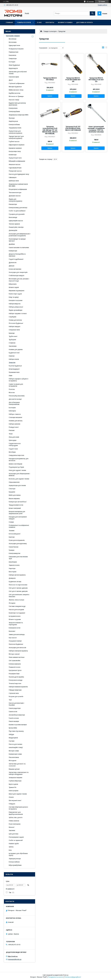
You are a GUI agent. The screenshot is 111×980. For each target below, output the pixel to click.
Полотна (12, 389)
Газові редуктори (15, 708)
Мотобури (12, 452)
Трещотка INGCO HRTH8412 (50, 79)
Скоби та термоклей (16, 840)
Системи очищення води (17, 606)
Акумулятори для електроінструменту (16, 132)
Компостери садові (15, 294)
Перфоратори (14, 52)
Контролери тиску (15, 151)
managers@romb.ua (15, 959)
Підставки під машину (16, 731)
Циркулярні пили (14, 45)
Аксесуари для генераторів (18, 272)
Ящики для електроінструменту (16, 200)
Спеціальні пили (14, 330)
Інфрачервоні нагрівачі (17, 145)
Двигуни (11, 266)
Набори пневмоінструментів (18, 687)
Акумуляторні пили (15, 158)
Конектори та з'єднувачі (17, 613)
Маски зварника (14, 498)
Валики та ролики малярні (18, 725)
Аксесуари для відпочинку (18, 544)
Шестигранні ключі (15, 800)
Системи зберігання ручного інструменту (18, 808)
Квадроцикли (13, 738)
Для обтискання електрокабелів (14, 403)
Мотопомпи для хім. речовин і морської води (19, 280)
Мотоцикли (13, 761)
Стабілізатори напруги (16, 276)
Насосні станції (14, 100)
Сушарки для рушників (17, 214)
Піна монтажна (14, 757)
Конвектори (13, 155)
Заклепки (12, 830)
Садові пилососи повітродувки (15, 444)
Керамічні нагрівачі (15, 148)
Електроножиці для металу (18, 208)
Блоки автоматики (15, 269)
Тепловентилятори (15, 193)
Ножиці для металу (15, 320)
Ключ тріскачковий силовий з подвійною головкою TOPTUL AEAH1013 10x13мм (96, 129)
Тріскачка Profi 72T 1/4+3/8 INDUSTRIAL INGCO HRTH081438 (73, 128)
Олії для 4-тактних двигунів (18, 591)
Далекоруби (13, 230)
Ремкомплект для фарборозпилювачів (16, 813)
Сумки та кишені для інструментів (16, 385)
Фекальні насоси (14, 164)
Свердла (12, 804)
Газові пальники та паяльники (19, 247)
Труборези (12, 340)
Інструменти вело (15, 616)
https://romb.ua (13, 956)
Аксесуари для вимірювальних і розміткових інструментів (20, 235)
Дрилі (11, 80)
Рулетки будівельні (15, 366)
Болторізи (12, 408)
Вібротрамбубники (15, 865)
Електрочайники (14, 862)
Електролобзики (14, 125)
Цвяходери (13, 440)
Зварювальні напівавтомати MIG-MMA (18, 185)
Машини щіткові (14, 769)
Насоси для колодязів (16, 610)
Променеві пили (14, 372)
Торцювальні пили (15, 128)
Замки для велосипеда (17, 634)
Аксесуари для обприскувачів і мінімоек (19, 475)
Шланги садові (14, 287)
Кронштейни (13, 728)
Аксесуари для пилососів (17, 648)
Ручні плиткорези (15, 824)
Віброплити (13, 284)
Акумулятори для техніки (17, 485)
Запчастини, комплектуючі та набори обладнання (19, 773)
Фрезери (12, 118)
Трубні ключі (13, 336)
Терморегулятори (15, 859)
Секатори (12, 489)
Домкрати (12, 578)
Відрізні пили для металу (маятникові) (17, 104)
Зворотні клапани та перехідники (16, 624)
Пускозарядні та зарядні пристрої (17, 240)
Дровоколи (13, 263)
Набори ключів (14, 359)
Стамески (12, 343)
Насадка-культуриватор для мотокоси (19, 460)
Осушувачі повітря (15, 641)
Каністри (12, 537)
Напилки (12, 356)
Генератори (13, 59)
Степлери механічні (15, 417)
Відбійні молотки (14, 93)
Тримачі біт (13, 787)
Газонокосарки (14, 77)
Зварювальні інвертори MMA (19, 115)
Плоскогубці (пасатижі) (17, 396)
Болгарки (12, 62)
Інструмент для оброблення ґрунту (18, 854)
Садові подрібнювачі (16, 259)
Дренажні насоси (15, 196)
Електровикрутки (14, 553)
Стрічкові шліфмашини (17, 83)
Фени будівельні (14, 65)
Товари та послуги (50, 31)
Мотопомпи (13, 42)
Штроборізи (13, 562)
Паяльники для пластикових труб (18, 558)
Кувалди (12, 333)
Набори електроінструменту (18, 651)
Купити (50, 96)
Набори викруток (15, 304)
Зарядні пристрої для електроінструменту (16, 137)
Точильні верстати (15, 683)
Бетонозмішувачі (15, 534)
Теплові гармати (14, 224)
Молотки (12, 393)
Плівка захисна (14, 821)
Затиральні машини (15, 778)
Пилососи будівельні (16, 644)
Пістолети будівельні (16, 323)
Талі (10, 700)
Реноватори (13, 204)
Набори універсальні (16, 307)
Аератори (12, 568)
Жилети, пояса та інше (16, 600)
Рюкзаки (12, 430)
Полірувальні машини (16, 49)
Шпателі (11, 827)
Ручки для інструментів (17, 540)
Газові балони (14, 547)
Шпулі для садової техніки (18, 794)
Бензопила (12, 55)
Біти (10, 850)
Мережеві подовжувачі (17, 291)
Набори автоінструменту (17, 575)
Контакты (50, 22)
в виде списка (106, 48)
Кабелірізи (12, 411)
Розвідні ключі (14, 427)
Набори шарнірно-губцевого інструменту (19, 380)
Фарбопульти (13, 121)
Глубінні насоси (14, 142)
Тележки (12, 531)
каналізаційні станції (16, 747)
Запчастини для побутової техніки (18, 73)
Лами (11, 376)
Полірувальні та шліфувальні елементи (19, 526)
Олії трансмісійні (14, 661)
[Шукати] (92, 13)
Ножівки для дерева (16, 349)
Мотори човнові (14, 654)
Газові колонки (14, 718)
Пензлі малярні (14, 721)
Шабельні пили (14, 181)
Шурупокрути (13, 68)
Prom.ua (66, 975)
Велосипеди (13, 217)
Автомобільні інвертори (17, 715)
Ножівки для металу (16, 421)
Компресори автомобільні (18, 502)
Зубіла (11, 847)
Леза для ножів (14, 437)
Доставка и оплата (84, 22)
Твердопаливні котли (16, 505)
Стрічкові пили (14, 693)
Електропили (13, 108)
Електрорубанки (14, 111)
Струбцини (12, 317)
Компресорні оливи (15, 754)
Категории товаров (13, 36)
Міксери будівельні (15, 87)
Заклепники (13, 346)
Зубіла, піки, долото (16, 817)
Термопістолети (14, 565)
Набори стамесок (15, 414)
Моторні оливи (14, 751)
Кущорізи (12, 492)
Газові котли (13, 712)
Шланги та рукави (15, 619)
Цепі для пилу (14, 834)
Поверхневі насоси (15, 171)
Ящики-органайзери (16, 310)
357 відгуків (90, 2)
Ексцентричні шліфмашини (18, 189)
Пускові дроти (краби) (16, 677)
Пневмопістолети (15, 667)
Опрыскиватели (14, 482)
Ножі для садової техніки (17, 470)
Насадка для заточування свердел (18, 518)
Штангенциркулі (14, 369)
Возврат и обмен (65, 22)
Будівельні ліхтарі (15, 582)
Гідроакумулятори (15, 168)
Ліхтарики (12, 603)
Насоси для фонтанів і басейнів (16, 704)
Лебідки (11, 734)
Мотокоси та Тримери (16, 96)
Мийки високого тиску (16, 90)
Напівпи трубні (14, 844)
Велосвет (12, 631)
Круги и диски (13, 784)
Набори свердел (14, 327)
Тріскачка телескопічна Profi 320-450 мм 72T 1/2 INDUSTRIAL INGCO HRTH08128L (50, 130)
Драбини (12, 244)
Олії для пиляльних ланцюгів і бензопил (19, 595)
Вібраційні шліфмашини (17, 161)
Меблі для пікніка (15, 495)
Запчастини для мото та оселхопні (17, 765)
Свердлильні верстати (16, 455)
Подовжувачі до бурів (16, 467)
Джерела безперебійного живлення (17, 255)
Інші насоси (13, 638)
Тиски (11, 434)
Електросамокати (15, 664)
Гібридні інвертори (15, 690)
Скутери (12, 741)
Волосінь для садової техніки (19, 479)
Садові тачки (13, 449)
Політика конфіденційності (73, 977)
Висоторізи (13, 572)
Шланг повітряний (15, 508)
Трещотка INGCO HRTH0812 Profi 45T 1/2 (96, 80)
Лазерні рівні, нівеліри (16, 227)
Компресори (13, 251)
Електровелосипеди (16, 680)
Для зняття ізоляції (15, 399)
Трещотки (12, 362)
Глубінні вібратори (15, 781)
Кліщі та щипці (14, 297)
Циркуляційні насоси (16, 221)
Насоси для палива (15, 744)
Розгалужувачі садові (16, 837)
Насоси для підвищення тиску (19, 174)
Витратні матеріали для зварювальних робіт (17, 512)
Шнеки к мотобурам (15, 464)
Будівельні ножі (14, 353)
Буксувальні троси (15, 670)
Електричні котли (15, 628)
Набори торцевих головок (18, 314)
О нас (39, 22)
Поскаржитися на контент (56, 977)
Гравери (12, 550)
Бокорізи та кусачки (16, 300)
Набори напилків (14, 424)
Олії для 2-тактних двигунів (18, 588)
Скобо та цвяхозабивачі (17, 211)
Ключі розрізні (14, 791)
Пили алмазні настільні (17, 657)
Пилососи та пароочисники (18, 585)
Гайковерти (13, 177)
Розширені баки (14, 674)
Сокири (11, 522)
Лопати (11, 797)
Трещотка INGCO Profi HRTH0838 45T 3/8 (73, 80)
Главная (9, 22)
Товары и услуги (24, 22)
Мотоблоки (13, 39)
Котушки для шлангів (16, 696)
